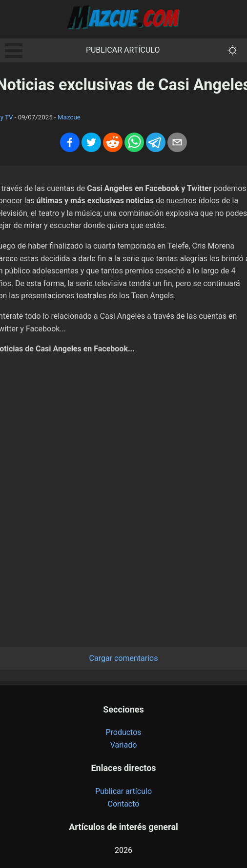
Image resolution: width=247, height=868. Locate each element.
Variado (124, 745)
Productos (123, 732)
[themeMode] (233, 50)
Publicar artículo (123, 50)
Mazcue (69, 117)
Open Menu (14, 51)
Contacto (124, 804)
